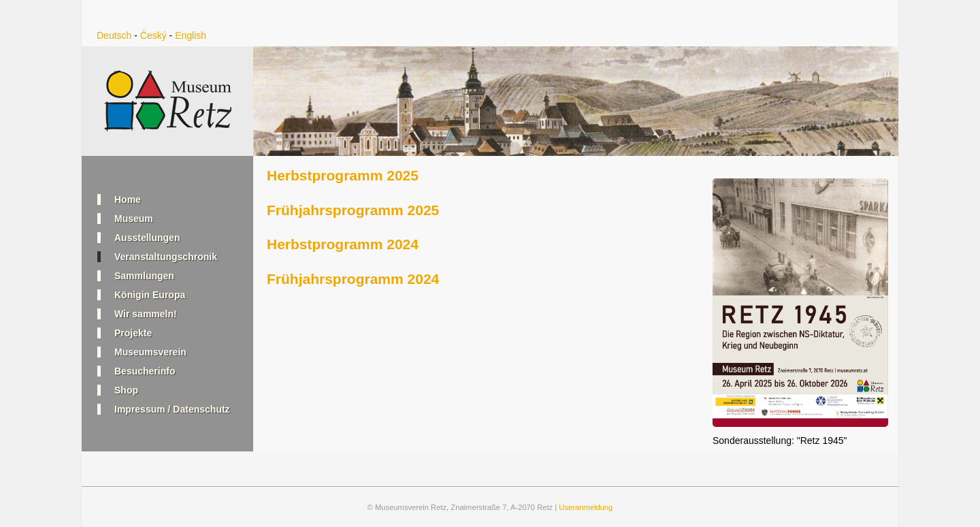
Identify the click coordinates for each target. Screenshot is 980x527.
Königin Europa (150, 295)
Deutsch (114, 35)
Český (153, 35)
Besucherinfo (145, 371)
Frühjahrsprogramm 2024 (353, 279)
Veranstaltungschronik (166, 257)
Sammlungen (144, 276)
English (191, 35)
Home (128, 199)
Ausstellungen (147, 238)
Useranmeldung (586, 507)
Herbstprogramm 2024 (343, 244)
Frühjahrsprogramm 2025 (353, 210)
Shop (126, 390)
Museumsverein (150, 352)
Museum (134, 219)
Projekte (133, 333)
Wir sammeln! (146, 314)
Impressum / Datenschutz (172, 409)
